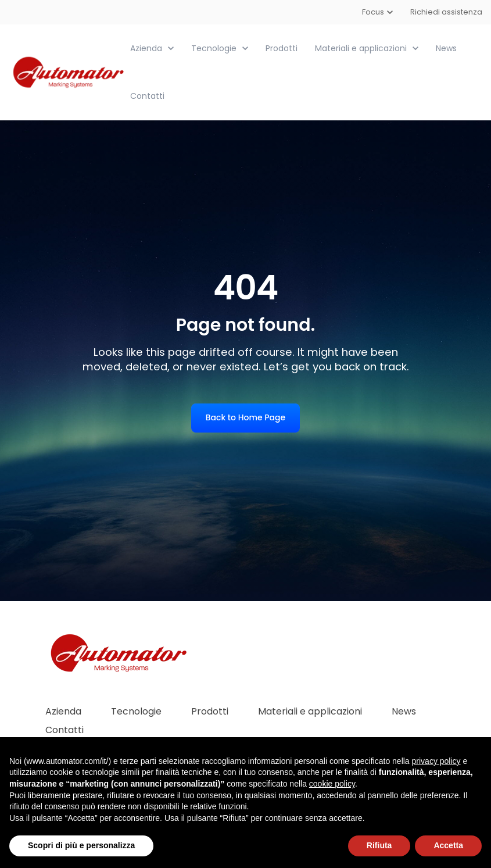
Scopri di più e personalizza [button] (81, 845)
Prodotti (282, 48)
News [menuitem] (404, 711)
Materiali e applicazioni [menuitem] (310, 711)
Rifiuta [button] (379, 845)
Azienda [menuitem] (63, 711)
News (446, 48)
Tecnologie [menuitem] (136, 711)
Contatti (147, 96)
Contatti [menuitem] (64, 730)
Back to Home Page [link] (246, 417)
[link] (69, 72)
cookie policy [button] (332, 784)
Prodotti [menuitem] (210, 711)
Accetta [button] (448, 845)
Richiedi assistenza (446, 12)
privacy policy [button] (436, 761)
